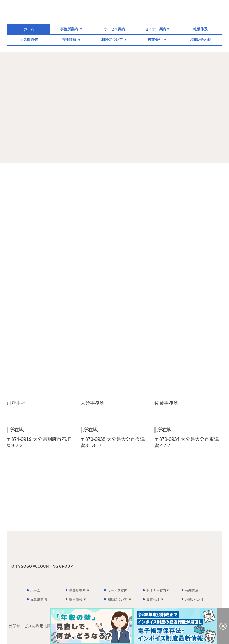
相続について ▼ (114, 40)
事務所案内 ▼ (71, 29)
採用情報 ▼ (71, 40)
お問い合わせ (200, 40)
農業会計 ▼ (157, 40)
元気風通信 (29, 40)
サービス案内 (114, 29)
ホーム (29, 29)
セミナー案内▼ (157, 29)
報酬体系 (200, 29)
